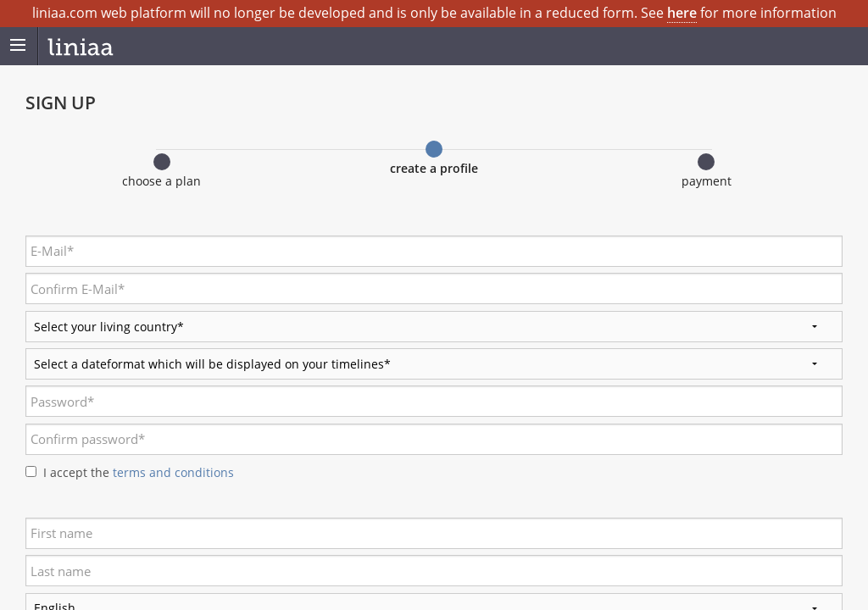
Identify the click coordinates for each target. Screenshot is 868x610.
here (682, 13)
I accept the (139, 472)
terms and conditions (172, 472)
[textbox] (434, 251)
